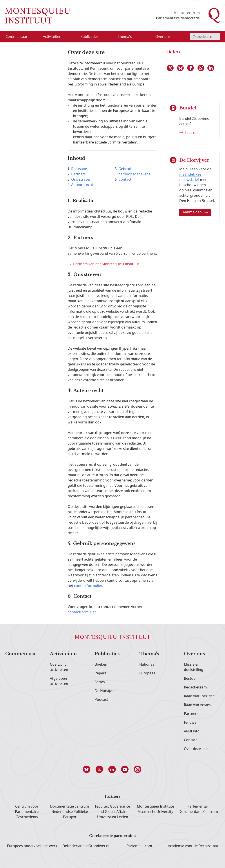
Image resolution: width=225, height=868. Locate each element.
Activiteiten (63, 654)
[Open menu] (66, 37)
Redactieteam (195, 687)
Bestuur (191, 679)
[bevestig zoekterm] (194, 37)
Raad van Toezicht (199, 696)
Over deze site (196, 749)
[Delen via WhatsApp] (201, 68)
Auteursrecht (82, 185)
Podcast (101, 700)
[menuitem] (19, 37)
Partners (78, 174)
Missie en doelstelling (194, 667)
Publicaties (107, 654)
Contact (125, 180)
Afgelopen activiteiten (59, 681)
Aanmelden (195, 212)
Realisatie (79, 169)
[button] (87, 769)
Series (100, 682)
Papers (101, 673)
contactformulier (88, 586)
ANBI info (192, 731)
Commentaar (21, 654)
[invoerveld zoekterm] (205, 37)
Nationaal (147, 665)
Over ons (194, 654)
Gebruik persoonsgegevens (134, 172)
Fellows (190, 723)
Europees (147, 673)
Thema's (149, 654)
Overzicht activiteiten (59, 667)
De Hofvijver (105, 691)
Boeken (101, 665)
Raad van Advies (197, 705)
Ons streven (81, 180)
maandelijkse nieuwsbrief (190, 177)
